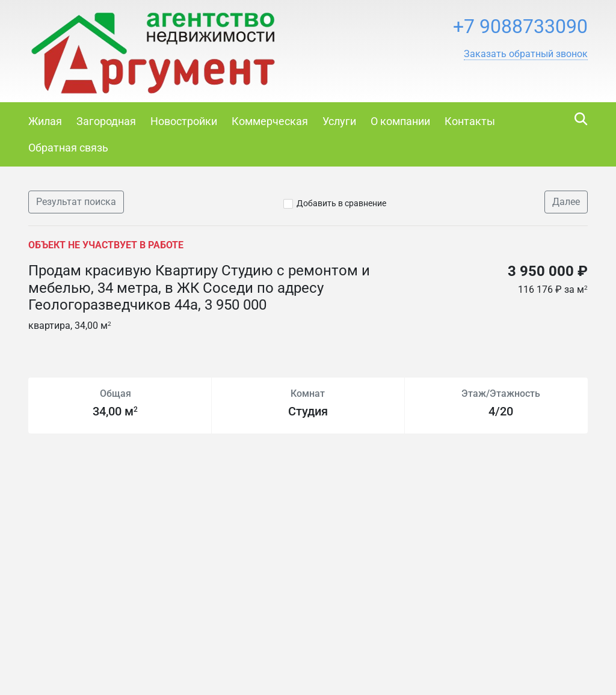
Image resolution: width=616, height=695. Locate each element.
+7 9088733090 (520, 26)
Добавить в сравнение (341, 203)
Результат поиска (76, 202)
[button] (526, 54)
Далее (566, 202)
